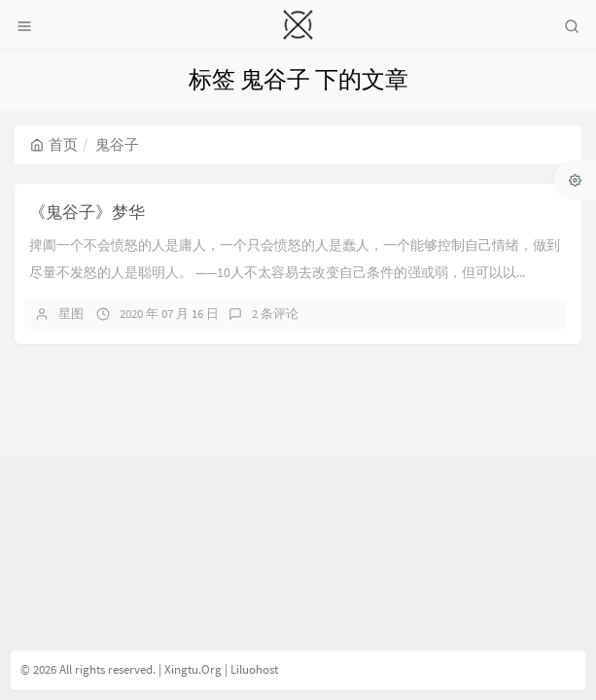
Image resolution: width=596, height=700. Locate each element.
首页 (54, 144)
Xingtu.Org (193, 669)
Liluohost (254, 669)
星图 (71, 314)
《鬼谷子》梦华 (87, 212)
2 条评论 (275, 314)
